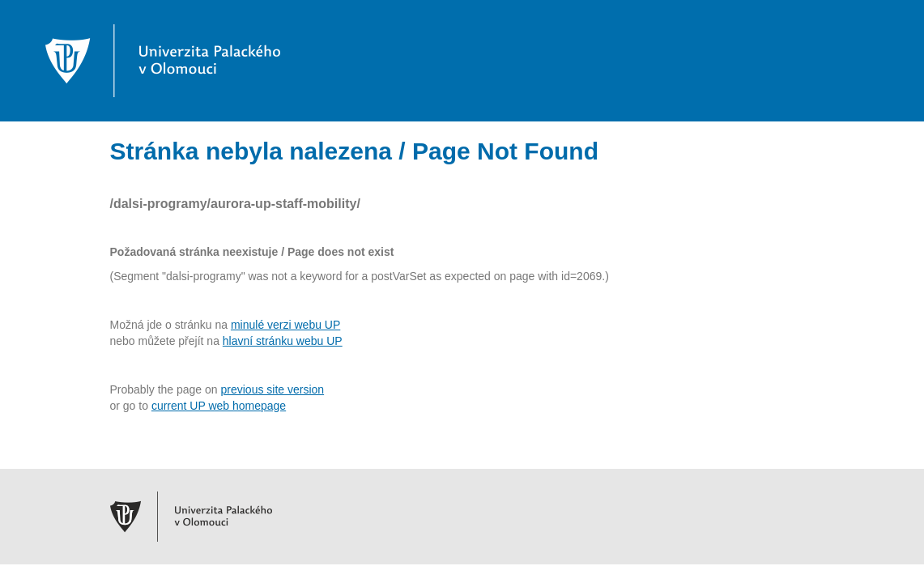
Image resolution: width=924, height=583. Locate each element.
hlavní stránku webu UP (283, 341)
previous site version (273, 389)
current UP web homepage (219, 406)
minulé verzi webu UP (285, 325)
